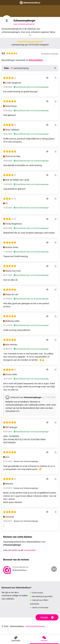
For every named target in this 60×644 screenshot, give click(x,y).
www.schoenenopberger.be (24, 24)
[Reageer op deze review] (47, 78)
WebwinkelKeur (36, 60)
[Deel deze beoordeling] (55, 78)
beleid (15, 550)
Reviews (41, 626)
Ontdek (47, 618)
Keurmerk (30, 626)
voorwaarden (30, 550)
